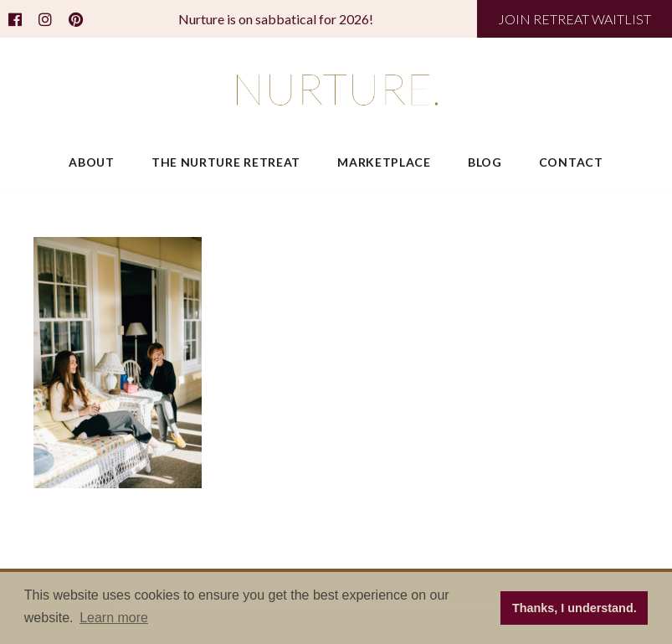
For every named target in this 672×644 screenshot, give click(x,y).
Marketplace (384, 162)
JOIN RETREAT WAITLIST (575, 19)
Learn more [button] (114, 618)
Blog (485, 162)
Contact (571, 162)
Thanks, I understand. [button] (575, 608)
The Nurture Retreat (226, 162)
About (92, 162)
